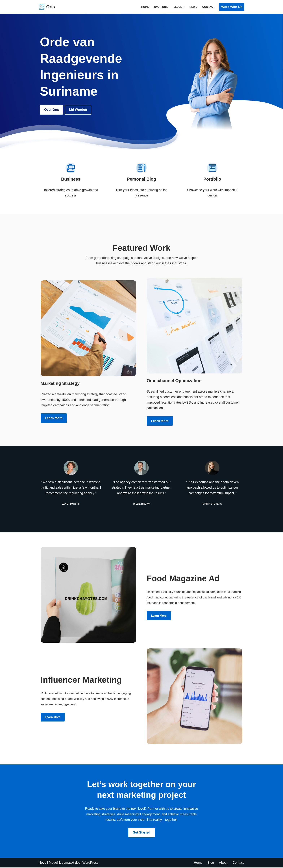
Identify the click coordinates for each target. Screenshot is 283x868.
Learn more (54, 418)
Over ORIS (161, 7)
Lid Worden (78, 110)
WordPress (91, 863)
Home (145, 7)
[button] (184, 7)
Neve (42, 863)
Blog (211, 863)
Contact (208, 7)
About (223, 863)
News (193, 7)
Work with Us (232, 7)
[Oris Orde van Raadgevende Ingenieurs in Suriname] (47, 7)
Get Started (141, 833)
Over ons (52, 110)
